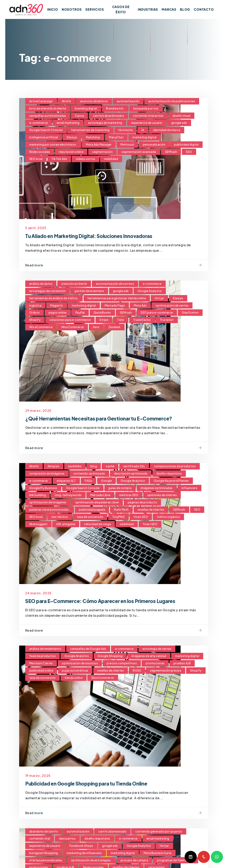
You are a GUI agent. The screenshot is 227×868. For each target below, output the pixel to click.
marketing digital (144, 137)
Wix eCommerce (41, 327)
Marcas (169, 9)
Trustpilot (167, 320)
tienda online (74, 678)
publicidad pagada (92, 510)
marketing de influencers (84, 853)
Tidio (121, 320)
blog (94, 466)
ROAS (137, 671)
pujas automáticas (75, 671)
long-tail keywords (68, 495)
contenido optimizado (89, 474)
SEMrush (171, 152)
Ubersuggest (38, 524)
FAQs (88, 481)
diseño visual (181, 116)
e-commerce (39, 123)
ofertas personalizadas (46, 861)
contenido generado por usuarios (159, 832)
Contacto (204, 9)
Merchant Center (41, 664)
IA (143, 130)
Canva (80, 116)
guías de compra (120, 488)
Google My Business (43, 488)
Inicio (56, 9)
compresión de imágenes (47, 474)
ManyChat (116, 137)
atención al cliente (74, 284)
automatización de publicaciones (172, 101)
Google (106, 481)
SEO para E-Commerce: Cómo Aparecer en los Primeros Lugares (113, 601)
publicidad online (41, 671)
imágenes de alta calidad (149, 656)
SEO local (36, 159)
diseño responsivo (169, 474)
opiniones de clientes (162, 495)
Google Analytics (150, 291)
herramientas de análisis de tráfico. (54, 298)
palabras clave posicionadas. (50, 510)
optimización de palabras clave (97, 503)
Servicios (98, 9)
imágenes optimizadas (157, 488)
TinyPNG (119, 517)
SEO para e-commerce (157, 313)
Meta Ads (140, 305)
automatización (128, 101)
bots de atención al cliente (48, 108)
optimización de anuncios (80, 664)
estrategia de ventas (157, 649)
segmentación (102, 152)
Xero (96, 327)
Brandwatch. (115, 108)
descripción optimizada (131, 474)
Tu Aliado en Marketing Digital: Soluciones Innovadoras (100, 236)
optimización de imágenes (48, 503)
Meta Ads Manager (99, 144)
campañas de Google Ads (88, 649)
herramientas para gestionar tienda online (117, 298)
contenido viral (40, 839)
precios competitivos (122, 664)
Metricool (127, 144)
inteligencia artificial (44, 137)
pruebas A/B (182, 664)
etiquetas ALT (66, 481)
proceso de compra (134, 861)
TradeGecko (142, 320)
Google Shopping (110, 656)
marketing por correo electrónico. (53, 144)
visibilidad (111, 159)
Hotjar (159, 298)
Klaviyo (72, 137)
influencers (190, 488)
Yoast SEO (150, 524)
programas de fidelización (176, 861)
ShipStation (190, 313)
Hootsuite (126, 130)
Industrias (148, 9)
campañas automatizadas (48, 116)
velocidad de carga (97, 524)
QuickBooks (102, 313)
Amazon (53, 466)
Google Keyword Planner (171, 481)
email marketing (68, 123)
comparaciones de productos (175, 466)
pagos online (58, 313)
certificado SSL (134, 466)
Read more (35, 265)
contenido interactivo (148, 116)
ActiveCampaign (41, 101)
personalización (154, 144)
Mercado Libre (100, 495)
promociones (155, 664)
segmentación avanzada (139, 152)
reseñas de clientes (151, 510)
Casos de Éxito (123, 9)
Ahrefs (66, 101)
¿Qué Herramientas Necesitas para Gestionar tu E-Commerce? (111, 418)
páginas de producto (142, 503)
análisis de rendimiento (45, 649)
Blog (185, 9)
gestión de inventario (89, 291)
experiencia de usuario (147, 123)
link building (38, 495)
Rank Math (121, 510)
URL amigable (66, 524)
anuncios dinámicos (94, 101)
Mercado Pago (115, 305)
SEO (189, 152)
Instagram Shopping (44, 853)
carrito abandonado (112, 832)
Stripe (104, 320)
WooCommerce (73, 327)
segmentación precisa (166, 671)
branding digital (86, 108)
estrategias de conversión (48, 291)
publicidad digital (186, 144)
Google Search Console (46, 130)
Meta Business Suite (158, 853)
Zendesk (115, 327)
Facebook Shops (81, 846)
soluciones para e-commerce (70, 320)
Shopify (35, 320)
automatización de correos (115, 284)
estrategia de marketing (105, 123)
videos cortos (86, 159)
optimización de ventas (172, 305)
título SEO (141, 517)
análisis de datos (41, 284)
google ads (179, 123)
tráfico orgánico (168, 517)
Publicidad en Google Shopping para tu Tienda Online (98, 784)
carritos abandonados (108, 116)
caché (110, 466)
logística (35, 305)
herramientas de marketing (90, 130)
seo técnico (60, 517)
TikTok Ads (59, 159)
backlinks (75, 466)
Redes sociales (40, 152)
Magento (57, 305)
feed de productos (43, 656)
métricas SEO (129, 495)
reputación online (71, 152)
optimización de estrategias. (91, 861)
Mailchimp (93, 137)
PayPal (80, 313)
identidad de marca (167, 130)
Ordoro (35, 313)
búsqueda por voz (146, 108)
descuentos (67, 839)
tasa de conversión (90, 517)
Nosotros (75, 9)
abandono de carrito (44, 832)
